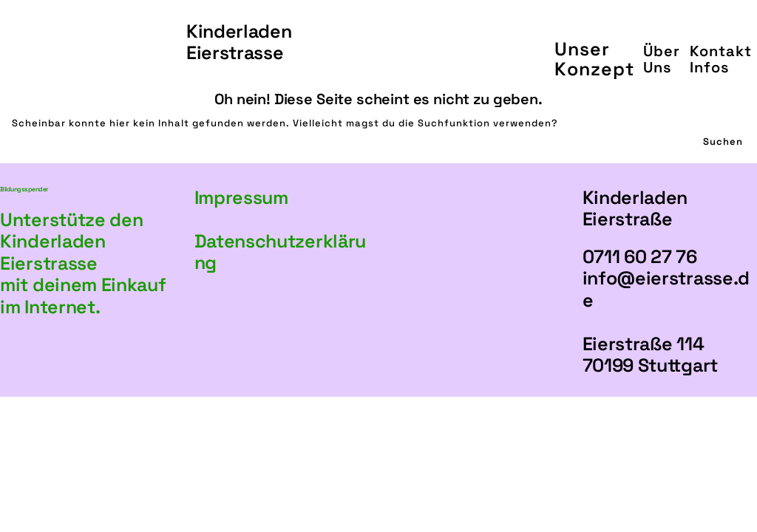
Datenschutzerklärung (281, 252)
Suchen (723, 141)
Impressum (241, 197)
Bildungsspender (24, 189)
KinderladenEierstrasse (239, 42)
